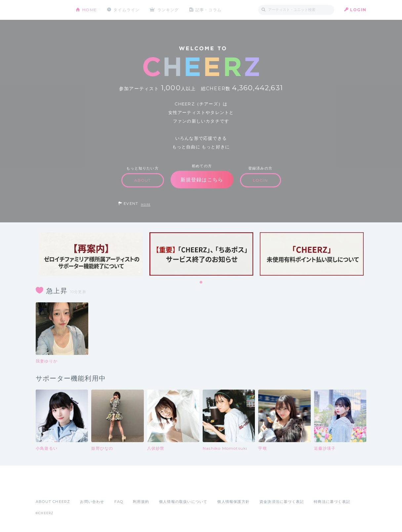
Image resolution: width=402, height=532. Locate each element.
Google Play (86, 487)
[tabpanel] (91, 254)
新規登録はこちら (202, 180)
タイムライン (126, 10)
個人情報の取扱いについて (183, 502)
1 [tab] (201, 283)
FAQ (119, 502)
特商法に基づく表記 (332, 502)
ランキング (168, 10)
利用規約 (141, 502)
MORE (146, 204)
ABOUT (143, 180)
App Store (51, 487)
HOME (90, 10)
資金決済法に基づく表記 (282, 502)
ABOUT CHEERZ (53, 502)
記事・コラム (208, 10)
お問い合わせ (92, 502)
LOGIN (358, 10)
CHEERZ (51, 10)
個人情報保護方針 (233, 502)
